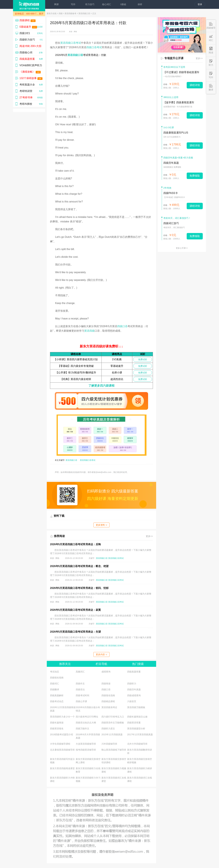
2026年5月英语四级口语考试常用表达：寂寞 (75, 610)
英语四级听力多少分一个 (62, 717)
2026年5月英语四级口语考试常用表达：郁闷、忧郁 (79, 588)
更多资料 (101, 525)
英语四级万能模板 (136, 707)
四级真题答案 (134, 672)
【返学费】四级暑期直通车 (179, 102)
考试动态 (55, 672)
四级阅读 (106, 684)
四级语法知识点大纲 (86, 723)
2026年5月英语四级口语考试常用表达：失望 (75, 632)
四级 (61, 13)
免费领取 (195, 176)
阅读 (211, 50)
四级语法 (80, 689)
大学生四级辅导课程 (60, 744)
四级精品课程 (108, 701)
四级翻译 (55, 689)
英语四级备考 (70, 13)
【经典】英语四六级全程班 (76, 379)
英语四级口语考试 (71, 43)
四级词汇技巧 (171, 223)
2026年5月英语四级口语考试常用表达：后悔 (75, 544)
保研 (140, 4)
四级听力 (132, 684)
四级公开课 (81, 701)
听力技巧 (90, 4)
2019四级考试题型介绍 (62, 734)
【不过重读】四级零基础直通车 (181, 72)
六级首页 (132, 701)
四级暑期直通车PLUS (176, 133)
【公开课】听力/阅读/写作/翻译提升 (76, 373)
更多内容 (101, 654)
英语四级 (89, 331)
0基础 (123, 4)
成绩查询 (106, 672)
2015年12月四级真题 (112, 734)
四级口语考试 (94, 47)
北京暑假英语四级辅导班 (62, 750)
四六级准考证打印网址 (87, 717)
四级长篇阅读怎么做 (137, 717)
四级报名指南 (57, 678)
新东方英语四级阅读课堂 (62, 768)
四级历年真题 (134, 689)
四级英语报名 (57, 729)
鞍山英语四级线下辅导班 (114, 750)
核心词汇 (107, 4)
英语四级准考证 (109, 707)
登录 (200, 4)
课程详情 (195, 85)
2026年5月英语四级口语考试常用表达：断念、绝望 (79, 566)
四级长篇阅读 (57, 723)
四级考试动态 (57, 701)
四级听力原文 (108, 729)
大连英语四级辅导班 (86, 744)
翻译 (211, 87)
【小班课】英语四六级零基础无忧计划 (76, 359)
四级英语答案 (134, 723)
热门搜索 (138, 664)
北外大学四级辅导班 (137, 744)
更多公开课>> (182, 248)
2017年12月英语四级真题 (140, 734)
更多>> (149, 536)
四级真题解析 (57, 695)
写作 (73, 4)
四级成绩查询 (134, 695)
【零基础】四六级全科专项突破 (76, 366)
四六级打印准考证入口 (113, 717)
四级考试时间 (82, 695)
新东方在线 (52, 13)
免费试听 (143, 359)
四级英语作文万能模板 (113, 723)
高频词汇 (80, 672)
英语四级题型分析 (136, 729)
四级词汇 (55, 684)
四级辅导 (211, 26)
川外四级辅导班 (109, 744)
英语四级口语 (84, 13)
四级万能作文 (82, 729)
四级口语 (122, 326)
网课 (56, 4)
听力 (211, 63)
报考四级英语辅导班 (86, 750)
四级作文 (80, 684)
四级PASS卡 (171, 193)
